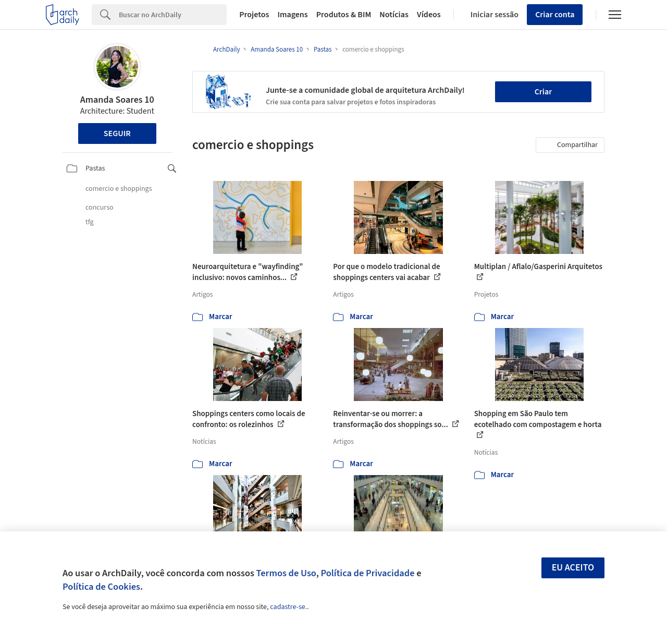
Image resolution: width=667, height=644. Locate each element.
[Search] (173, 15)
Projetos (254, 15)
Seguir (117, 133)
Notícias (394, 15)
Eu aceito (573, 568)
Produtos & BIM (344, 15)
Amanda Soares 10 (117, 100)
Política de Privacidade (367, 573)
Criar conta (555, 15)
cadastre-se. (288, 607)
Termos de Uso (286, 573)
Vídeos (429, 15)
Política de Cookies (101, 587)
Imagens (292, 15)
